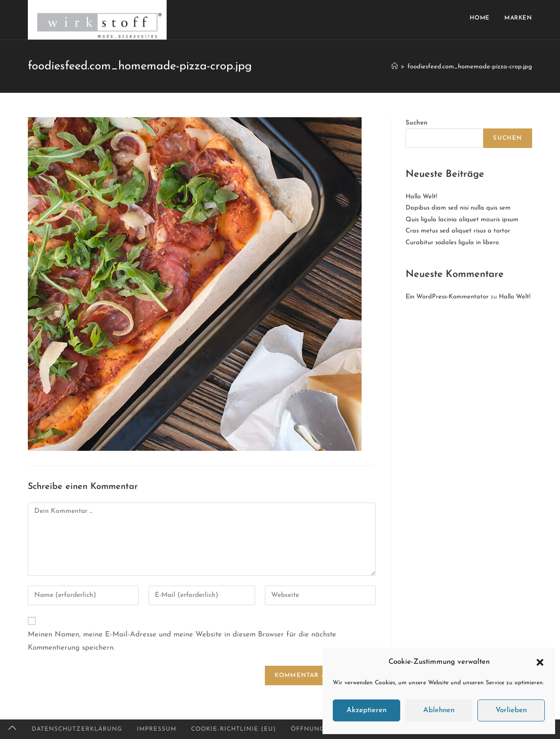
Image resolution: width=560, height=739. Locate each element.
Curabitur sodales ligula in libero (452, 243)
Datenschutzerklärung (77, 729)
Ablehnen (439, 710)
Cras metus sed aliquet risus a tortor (458, 231)
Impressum (157, 729)
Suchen (417, 123)
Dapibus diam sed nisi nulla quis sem (458, 208)
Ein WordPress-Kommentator (447, 297)
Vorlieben (511, 710)
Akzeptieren (366, 710)
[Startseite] (395, 67)
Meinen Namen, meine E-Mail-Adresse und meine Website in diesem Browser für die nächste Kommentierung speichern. (182, 641)
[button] (540, 662)
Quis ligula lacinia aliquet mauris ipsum (462, 220)
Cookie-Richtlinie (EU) (234, 729)
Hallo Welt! (421, 197)
